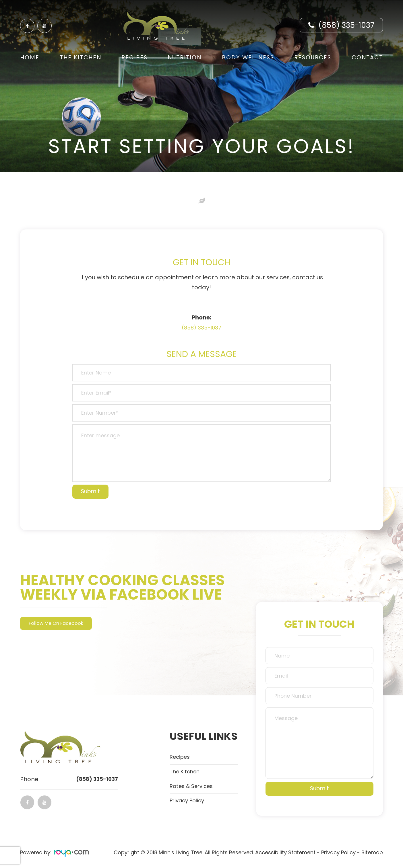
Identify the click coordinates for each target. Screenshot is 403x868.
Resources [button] (313, 57)
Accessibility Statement (285, 852)
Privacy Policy (189, 800)
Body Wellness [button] (248, 57)
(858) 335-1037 (346, 25)
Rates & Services (193, 786)
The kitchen (186, 771)
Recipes (134, 57)
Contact (367, 57)
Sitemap (372, 852)
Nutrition (185, 57)
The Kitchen (81, 57)
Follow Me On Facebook (60, 624)
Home (30, 57)
